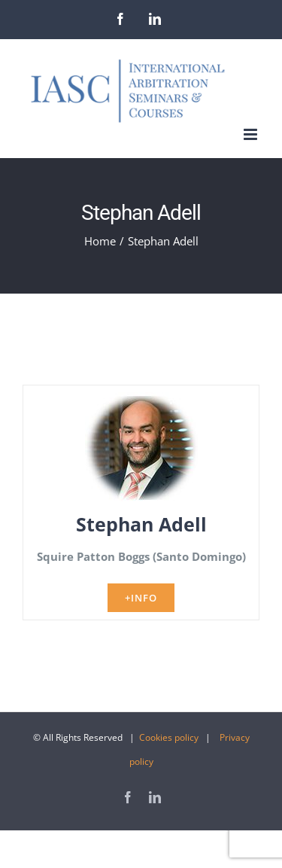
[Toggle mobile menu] (252, 134)
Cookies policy (169, 737)
